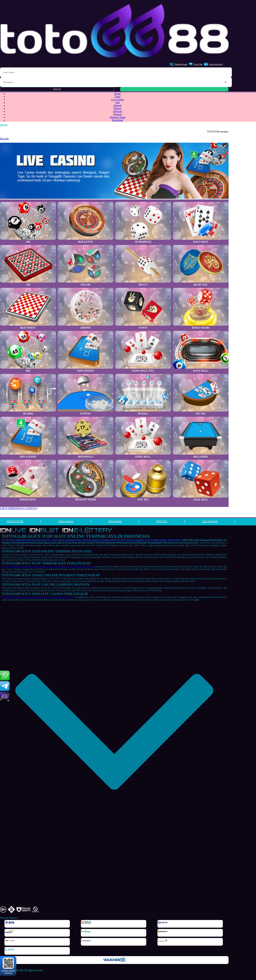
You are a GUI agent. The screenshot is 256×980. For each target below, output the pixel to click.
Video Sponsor (66, 521)
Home (117, 94)
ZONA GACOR (15, 521)
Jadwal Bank (115, 521)
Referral (118, 111)
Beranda (4, 139)
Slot (118, 103)
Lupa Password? (213, 64)
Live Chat (196, 64)
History (118, 108)
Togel (118, 97)
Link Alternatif (210, 521)
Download (118, 120)
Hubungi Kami (179, 64)
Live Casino (118, 100)
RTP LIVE (162, 521)
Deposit (118, 105)
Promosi (117, 114)
